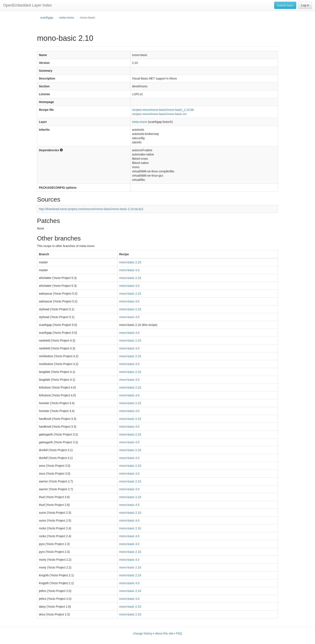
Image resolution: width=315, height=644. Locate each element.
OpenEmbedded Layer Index (27, 5)
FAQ (179, 633)
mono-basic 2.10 (130, 262)
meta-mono (66, 18)
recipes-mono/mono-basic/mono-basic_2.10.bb (163, 110)
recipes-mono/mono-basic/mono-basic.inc (160, 114)
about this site (164, 633)
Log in (305, 5)
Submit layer (285, 5)
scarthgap (47, 18)
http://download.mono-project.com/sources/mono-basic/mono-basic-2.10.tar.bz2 (91, 209)
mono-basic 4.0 (129, 270)
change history (143, 633)
